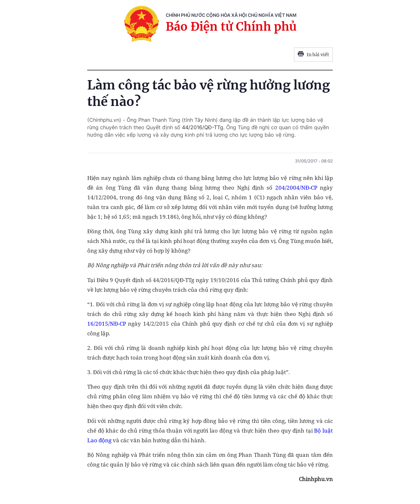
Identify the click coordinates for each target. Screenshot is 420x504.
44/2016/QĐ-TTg (203, 127)
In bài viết (313, 55)
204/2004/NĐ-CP (296, 188)
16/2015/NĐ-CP (107, 324)
